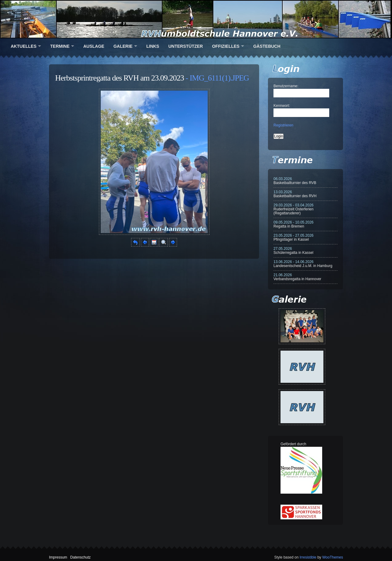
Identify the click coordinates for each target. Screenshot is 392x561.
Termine (60, 46)
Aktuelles (24, 46)
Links (153, 46)
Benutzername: (286, 86)
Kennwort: (282, 106)
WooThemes (333, 557)
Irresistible (308, 557)
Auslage (94, 46)
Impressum (58, 557)
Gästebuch (267, 46)
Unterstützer (186, 46)
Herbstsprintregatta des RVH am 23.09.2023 (120, 78)
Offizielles (226, 46)
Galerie (123, 46)
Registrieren (283, 125)
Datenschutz (80, 557)
